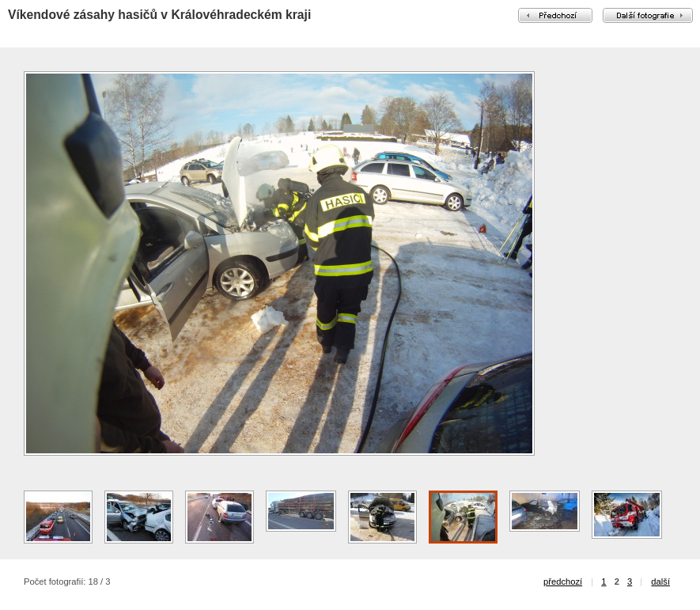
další (660, 582)
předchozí (563, 582)
